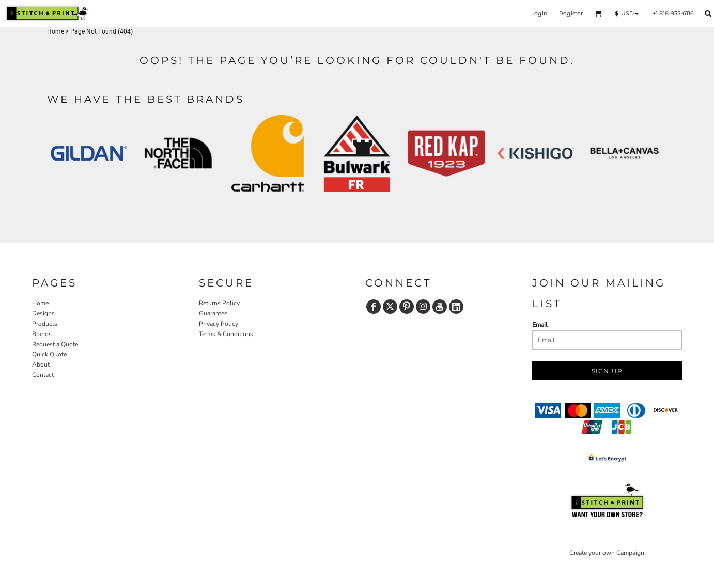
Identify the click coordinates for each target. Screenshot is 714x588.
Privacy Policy (219, 324)
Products (45, 324)
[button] (598, 13)
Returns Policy (219, 303)
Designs (43, 313)
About (41, 364)
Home (56, 31)
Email (540, 325)
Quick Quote (49, 354)
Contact (43, 375)
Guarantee (213, 313)
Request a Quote (55, 344)
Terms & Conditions (226, 334)
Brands (42, 334)
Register (571, 13)
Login (539, 13)
